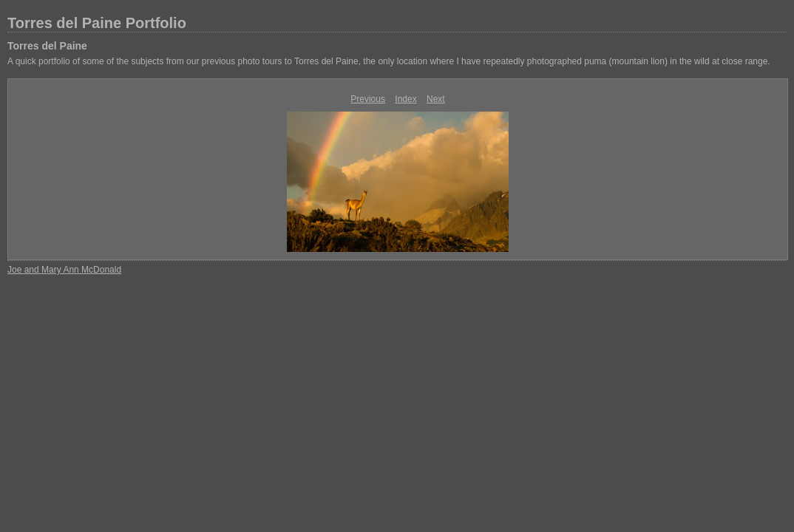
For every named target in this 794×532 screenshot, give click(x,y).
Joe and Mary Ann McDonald (64, 270)
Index (406, 99)
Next (436, 99)
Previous (368, 99)
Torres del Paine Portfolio (97, 23)
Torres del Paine (47, 46)
